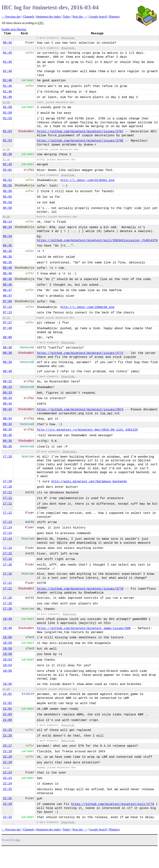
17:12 (7, 513)
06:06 (6, 217)
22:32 (7, 817)
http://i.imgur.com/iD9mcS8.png (87, 307)
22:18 (7, 751)
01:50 (6, 102)
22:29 (7, 804)
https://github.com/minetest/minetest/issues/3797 (80, 132)
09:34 (7, 398)
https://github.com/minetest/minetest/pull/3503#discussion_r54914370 (97, 241)
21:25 (7, 730)
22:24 (7, 773)
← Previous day (11, 17)
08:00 (7, 337)
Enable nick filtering (14, 29)
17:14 (7, 528)
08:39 (7, 362)
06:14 (7, 222)
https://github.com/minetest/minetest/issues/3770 (80, 589)
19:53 (7, 660)
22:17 (7, 746)
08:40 (7, 371)
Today (66, 17)
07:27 (7, 323)
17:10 (7, 457)
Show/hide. (68, 38)
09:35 (7, 430)
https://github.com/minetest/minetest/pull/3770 (113, 804)
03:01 (7, 170)
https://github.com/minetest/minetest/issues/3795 (80, 141)
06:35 (7, 246)
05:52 (7, 180)
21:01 (7, 694)
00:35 (7, 43)
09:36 (7, 435)
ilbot (18, 840)
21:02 (7, 703)
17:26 (7, 603)
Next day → (80, 17)
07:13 (7, 307)
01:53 (7, 118)
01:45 (7, 53)
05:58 (7, 208)
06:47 (7, 290)
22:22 (6, 768)
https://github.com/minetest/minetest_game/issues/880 (84, 628)
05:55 (7, 186)
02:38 (6, 160)
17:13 (7, 522)
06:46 (7, 268)
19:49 (7, 619)
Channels (29, 17)
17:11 (7, 492)
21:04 (7, 714)
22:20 (7, 757)
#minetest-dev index (48, 17)
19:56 (7, 671)
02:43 (7, 164)
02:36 (7, 154)
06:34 (7, 227)
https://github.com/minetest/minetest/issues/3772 (80, 353)
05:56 (7, 191)
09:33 (7, 387)
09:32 (7, 382)
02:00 (6, 150)
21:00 (6, 689)
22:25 (7, 789)
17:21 (7, 583)
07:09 (7, 301)
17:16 (7, 565)
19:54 (7, 665)
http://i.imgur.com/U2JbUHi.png (87, 180)
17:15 (7, 554)
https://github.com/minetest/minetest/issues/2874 (80, 410)
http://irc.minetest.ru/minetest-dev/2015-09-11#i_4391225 (87, 430)
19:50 (7, 637)
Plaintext (114, 17)
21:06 (7, 720)
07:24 (6, 318)
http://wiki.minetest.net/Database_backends (89, 482)
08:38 (7, 348)
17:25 (7, 598)
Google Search (98, 17)
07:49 (7, 328)
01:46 (7, 71)
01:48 (7, 97)
